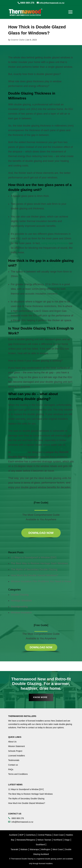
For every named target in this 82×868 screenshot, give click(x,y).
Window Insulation (21, 613)
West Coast (58, 849)
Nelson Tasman (44, 840)
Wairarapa (34, 849)
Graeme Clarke (18, 40)
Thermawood (19, 452)
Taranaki (14, 849)
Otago (67, 840)
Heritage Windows (21, 601)
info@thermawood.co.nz (22, 822)
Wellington (46, 849)
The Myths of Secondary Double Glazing (34, 569)
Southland (40, 845)
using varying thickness (55, 243)
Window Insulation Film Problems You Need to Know (41, 581)
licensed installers (36, 721)
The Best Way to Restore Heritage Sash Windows (39, 563)
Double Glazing (20, 595)
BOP (22, 835)
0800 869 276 (27, 3)
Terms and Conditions (18, 774)
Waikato (24, 849)
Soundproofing (19, 607)
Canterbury (31, 835)
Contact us (13, 765)
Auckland (13, 835)
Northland (58, 840)
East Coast (59, 835)
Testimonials (14, 760)
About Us (12, 742)
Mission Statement (16, 746)
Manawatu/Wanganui (26, 840)
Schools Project (15, 751)
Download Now (41, 533)
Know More (40, 697)
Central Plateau (45, 835)
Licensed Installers (17, 756)
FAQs (11, 769)
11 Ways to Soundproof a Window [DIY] (34, 557)
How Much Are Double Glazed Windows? (34, 575)
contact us (33, 728)
